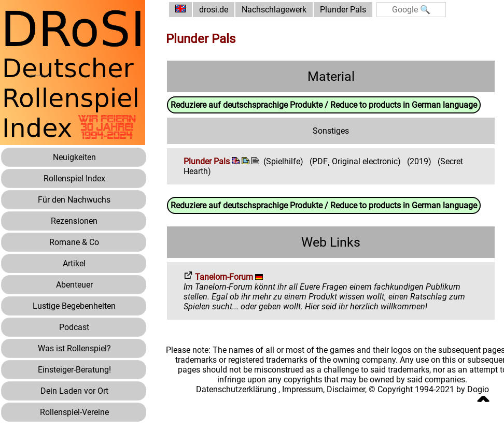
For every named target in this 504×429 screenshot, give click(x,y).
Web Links (331, 242)
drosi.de (214, 10)
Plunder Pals (343, 10)
